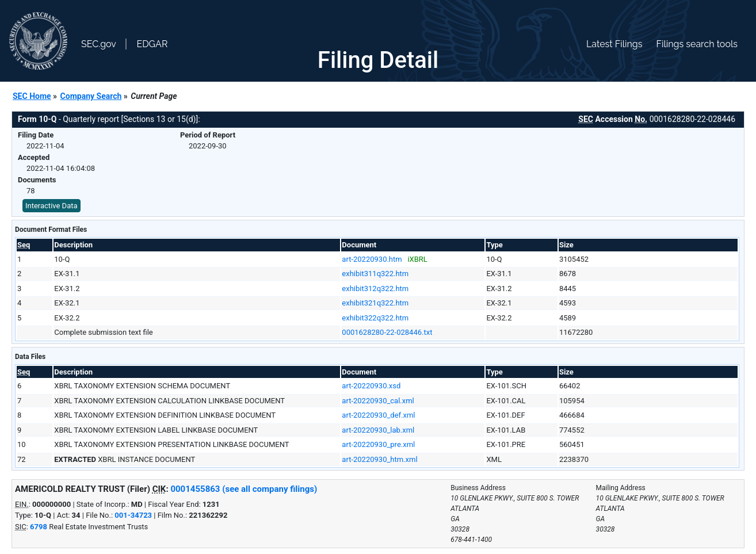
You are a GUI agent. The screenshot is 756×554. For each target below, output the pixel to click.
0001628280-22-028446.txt (387, 332)
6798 (39, 527)
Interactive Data (51, 206)
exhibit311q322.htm (375, 274)
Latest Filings (614, 44)
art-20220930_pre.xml (378, 444)
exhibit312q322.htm (375, 289)
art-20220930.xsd (371, 386)
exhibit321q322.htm (375, 303)
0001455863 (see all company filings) (244, 489)
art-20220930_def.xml (378, 415)
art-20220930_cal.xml (378, 401)
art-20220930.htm (372, 259)
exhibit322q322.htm (375, 318)
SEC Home (32, 96)
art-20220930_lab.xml (378, 430)
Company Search (91, 96)
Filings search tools (697, 44)
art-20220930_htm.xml (379, 459)
